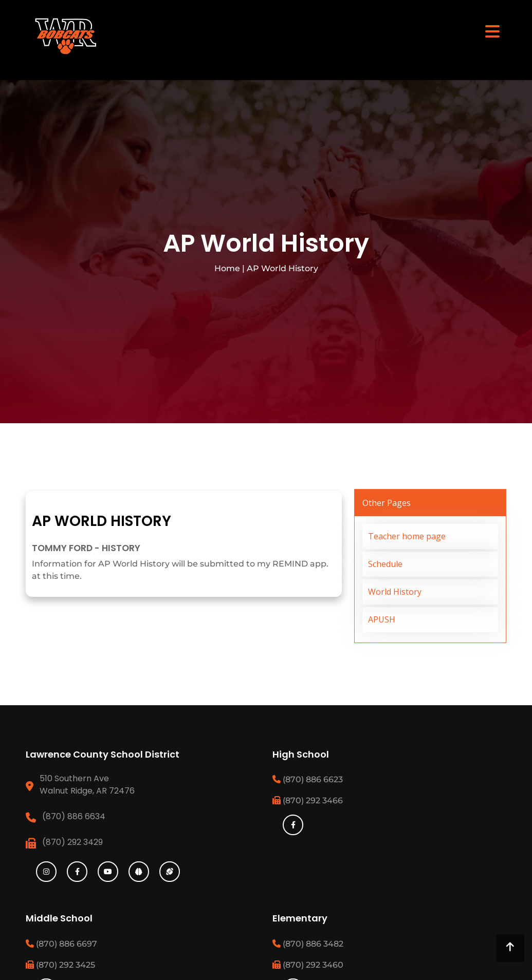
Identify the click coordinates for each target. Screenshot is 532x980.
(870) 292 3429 (72, 842)
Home (227, 268)
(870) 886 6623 (308, 779)
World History (395, 592)
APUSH (382, 619)
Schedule (385, 564)
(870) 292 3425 (60, 965)
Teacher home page (407, 536)
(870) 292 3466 (308, 800)
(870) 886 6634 (74, 816)
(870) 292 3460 (308, 965)
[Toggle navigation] (492, 31)
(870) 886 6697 (61, 944)
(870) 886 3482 (308, 944)
